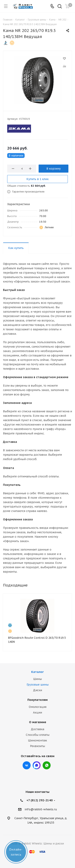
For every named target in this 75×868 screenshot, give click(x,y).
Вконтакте (27, 765)
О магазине (38, 722)
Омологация (38, 707)
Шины (37, 679)
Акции (37, 712)
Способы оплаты (38, 735)
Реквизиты (37, 746)
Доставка (37, 729)
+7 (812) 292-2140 (39, 800)
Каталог (37, 672)
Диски (37, 690)
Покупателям (37, 700)
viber (47, 765)
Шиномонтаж (37, 740)
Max (37, 765)
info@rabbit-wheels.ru (41, 809)
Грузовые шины (38, 685)
